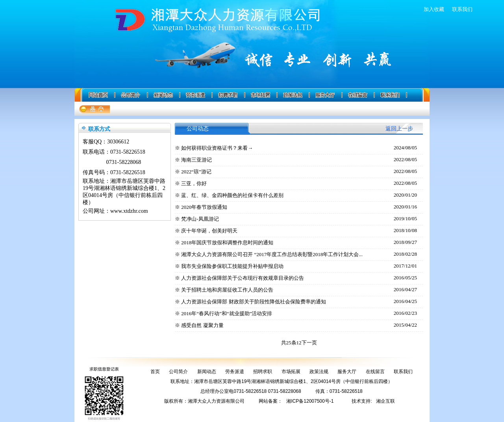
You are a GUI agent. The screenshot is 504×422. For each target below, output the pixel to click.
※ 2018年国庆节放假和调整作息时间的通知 (224, 243)
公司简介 (178, 372)
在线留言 (375, 372)
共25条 (289, 343)
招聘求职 (263, 372)
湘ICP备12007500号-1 (310, 401)
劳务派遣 (235, 372)
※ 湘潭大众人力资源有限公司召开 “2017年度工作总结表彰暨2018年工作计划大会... (269, 254)
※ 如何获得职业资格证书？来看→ (214, 148)
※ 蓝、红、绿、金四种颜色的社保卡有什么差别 (229, 195)
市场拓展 (291, 372)
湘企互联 (385, 401)
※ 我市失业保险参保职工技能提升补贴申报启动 (229, 266)
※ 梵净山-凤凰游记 (197, 219)
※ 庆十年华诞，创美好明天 (206, 231)
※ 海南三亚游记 (193, 160)
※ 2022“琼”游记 (193, 172)
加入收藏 (434, 9)
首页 (155, 372)
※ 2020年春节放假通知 (201, 207)
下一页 (309, 343)
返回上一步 (399, 129)
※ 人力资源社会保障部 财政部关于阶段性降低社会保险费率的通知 (250, 302)
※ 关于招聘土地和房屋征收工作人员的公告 (224, 290)
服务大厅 (347, 372)
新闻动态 (207, 372)
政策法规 (319, 372)
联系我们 (462, 9)
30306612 (118, 142)
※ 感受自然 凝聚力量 (199, 325)
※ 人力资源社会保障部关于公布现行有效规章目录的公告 (239, 278)
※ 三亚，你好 (191, 183)
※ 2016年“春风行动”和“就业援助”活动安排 (223, 313)
